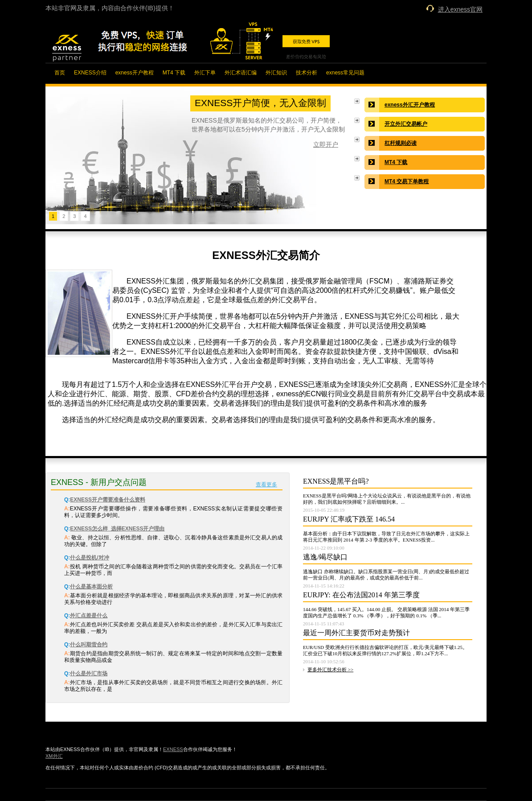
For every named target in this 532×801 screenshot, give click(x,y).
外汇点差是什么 (89, 616)
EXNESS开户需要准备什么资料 (108, 500)
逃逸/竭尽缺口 (325, 557)
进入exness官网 (460, 9)
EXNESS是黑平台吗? (336, 481)
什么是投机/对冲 (89, 558)
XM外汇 (54, 756)
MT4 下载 (174, 73)
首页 (60, 73)
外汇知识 (276, 73)
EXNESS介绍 (90, 73)
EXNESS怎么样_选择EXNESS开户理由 (117, 529)
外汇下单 (205, 73)
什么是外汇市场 (89, 674)
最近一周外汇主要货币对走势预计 (356, 633)
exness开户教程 (135, 73)
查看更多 (266, 485)
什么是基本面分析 (91, 587)
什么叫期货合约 (89, 645)
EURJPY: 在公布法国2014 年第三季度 (361, 595)
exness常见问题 (345, 73)
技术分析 (307, 73)
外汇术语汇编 (241, 73)
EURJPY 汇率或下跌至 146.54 (349, 519)
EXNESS (173, 749)
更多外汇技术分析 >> (330, 670)
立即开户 (326, 144)
